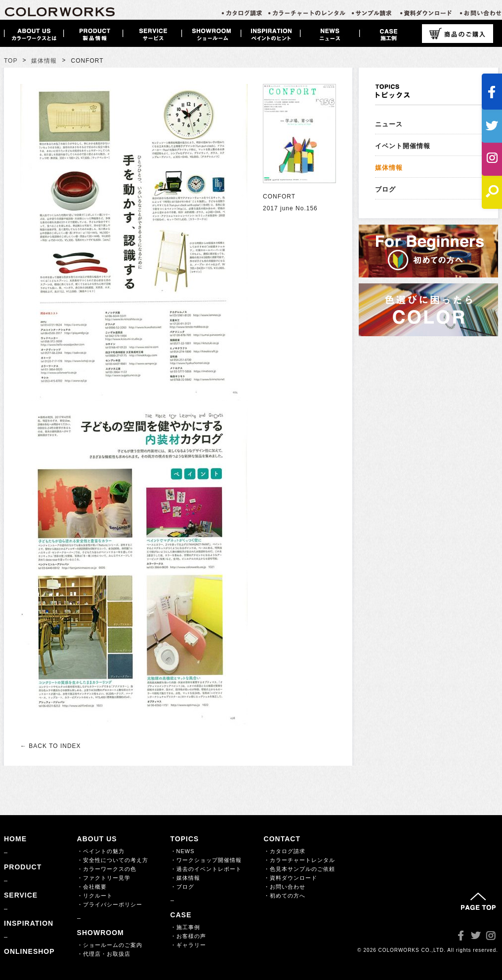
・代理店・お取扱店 (104, 954)
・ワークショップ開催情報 (206, 860)
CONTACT (282, 839)
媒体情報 (44, 61)
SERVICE (21, 895)
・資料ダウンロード (291, 878)
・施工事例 (185, 927)
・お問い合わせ (285, 887)
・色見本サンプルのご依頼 (299, 869)
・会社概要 (92, 887)
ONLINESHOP (29, 951)
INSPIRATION (29, 923)
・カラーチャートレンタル (299, 860)
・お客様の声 (188, 936)
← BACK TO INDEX (51, 746)
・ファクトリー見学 (104, 878)
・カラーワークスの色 (107, 869)
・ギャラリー (188, 945)
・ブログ (182, 887)
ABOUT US (97, 839)
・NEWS (183, 851)
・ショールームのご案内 (110, 945)
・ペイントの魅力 (101, 851)
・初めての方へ (285, 896)
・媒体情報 (185, 878)
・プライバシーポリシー (110, 904)
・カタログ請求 (285, 851)
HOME (15, 839)
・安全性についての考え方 (113, 860)
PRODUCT (23, 867)
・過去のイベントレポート (206, 869)
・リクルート (95, 896)
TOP (11, 61)
